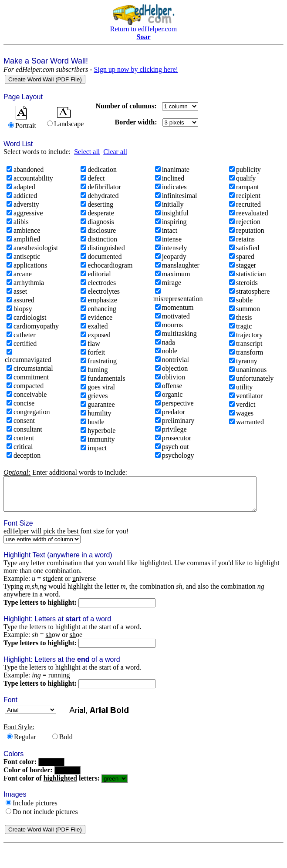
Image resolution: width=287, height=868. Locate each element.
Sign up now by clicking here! (136, 69)
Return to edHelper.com (143, 29)
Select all (87, 152)
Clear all (115, 152)
